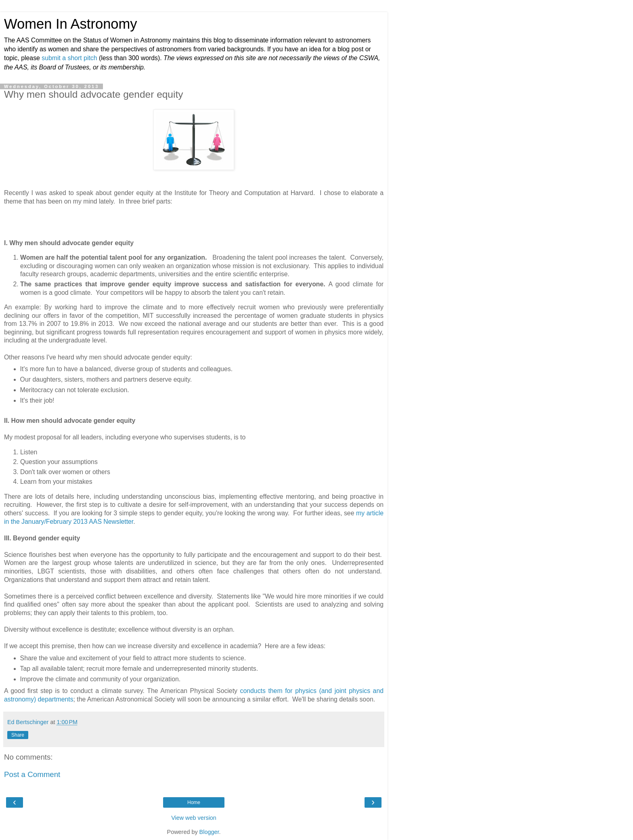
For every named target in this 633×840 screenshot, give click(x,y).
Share (18, 735)
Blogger (209, 832)
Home (194, 802)
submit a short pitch (69, 58)
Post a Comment (32, 774)
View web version (194, 818)
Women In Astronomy (71, 24)
